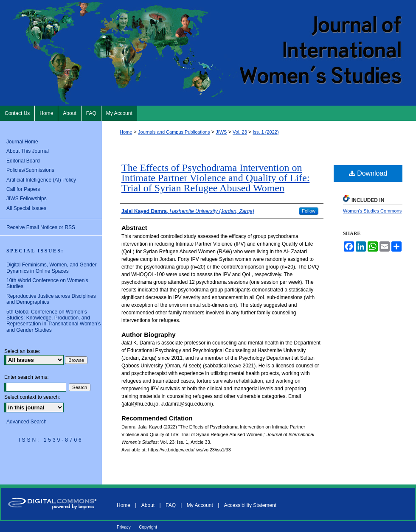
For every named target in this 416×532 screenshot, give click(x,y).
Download (368, 173)
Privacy (124, 527)
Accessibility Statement (250, 505)
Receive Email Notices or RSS (41, 227)
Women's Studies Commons (372, 211)
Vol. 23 (240, 132)
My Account (200, 505)
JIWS (221, 132)
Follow (309, 211)
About (148, 505)
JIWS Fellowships (27, 199)
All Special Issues (26, 208)
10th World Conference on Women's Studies (47, 283)
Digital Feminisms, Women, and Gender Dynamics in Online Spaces (52, 268)
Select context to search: (32, 397)
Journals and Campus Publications (174, 132)
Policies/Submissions (30, 170)
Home (126, 132)
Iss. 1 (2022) (266, 132)
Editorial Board (23, 161)
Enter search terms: (27, 377)
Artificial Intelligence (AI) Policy (41, 180)
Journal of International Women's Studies (208, 53)
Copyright (148, 527)
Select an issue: (22, 351)
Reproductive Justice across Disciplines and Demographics (51, 299)
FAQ (171, 505)
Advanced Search (27, 422)
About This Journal (28, 151)
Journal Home (22, 142)
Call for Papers (23, 189)
